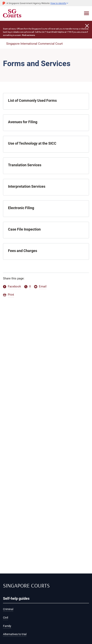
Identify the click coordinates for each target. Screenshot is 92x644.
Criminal (8, 609)
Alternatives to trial (15, 634)
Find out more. (29, 35)
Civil (6, 618)
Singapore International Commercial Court (34, 44)
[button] (60, 3)
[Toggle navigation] (86, 13)
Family (7, 626)
